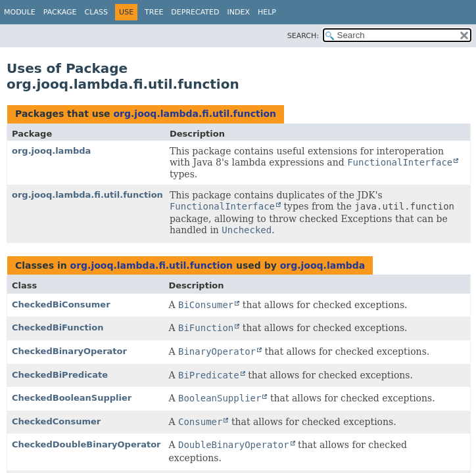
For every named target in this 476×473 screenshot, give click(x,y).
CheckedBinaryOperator (69, 351)
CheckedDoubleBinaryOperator (86, 444)
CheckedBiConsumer (61, 304)
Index (238, 12)
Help (267, 12)
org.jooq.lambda (51, 151)
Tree (154, 12)
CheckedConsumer (56, 421)
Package (60, 12)
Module (20, 12)
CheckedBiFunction (58, 327)
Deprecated (195, 12)
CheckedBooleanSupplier (72, 398)
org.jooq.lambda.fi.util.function (195, 114)
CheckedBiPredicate (60, 375)
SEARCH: (303, 36)
